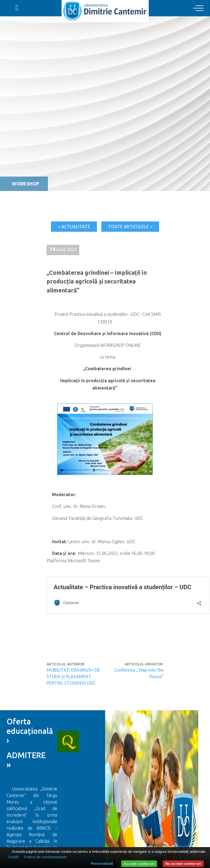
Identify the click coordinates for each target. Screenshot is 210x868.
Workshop (25, 184)
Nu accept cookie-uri (183, 864)
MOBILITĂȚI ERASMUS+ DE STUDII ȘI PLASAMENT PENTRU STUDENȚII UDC (73, 677)
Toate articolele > (130, 227)
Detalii (13, 857)
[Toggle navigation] (198, 8)
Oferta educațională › (31, 731)
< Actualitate (74, 227)
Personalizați (102, 864)
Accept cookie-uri (139, 864)
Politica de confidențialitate (45, 857)
